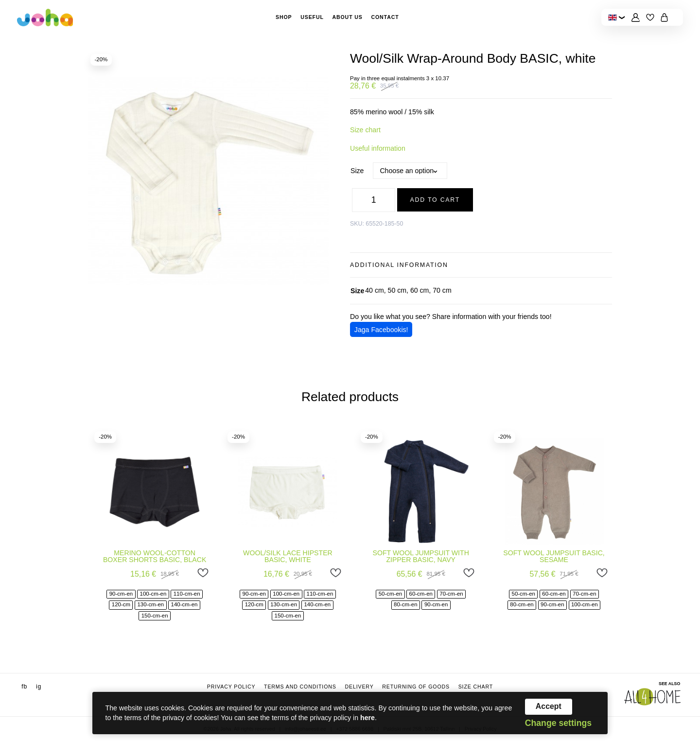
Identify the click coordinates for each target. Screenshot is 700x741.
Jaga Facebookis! (381, 330)
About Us (347, 17)
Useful (312, 17)
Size (357, 171)
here (367, 718)
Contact (385, 17)
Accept (549, 706)
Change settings (558, 723)
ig (39, 687)
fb (24, 687)
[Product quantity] (373, 200)
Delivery (359, 687)
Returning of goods (416, 687)
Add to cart (435, 200)
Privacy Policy (231, 687)
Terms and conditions (300, 687)
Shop (284, 17)
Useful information (378, 148)
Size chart (365, 130)
